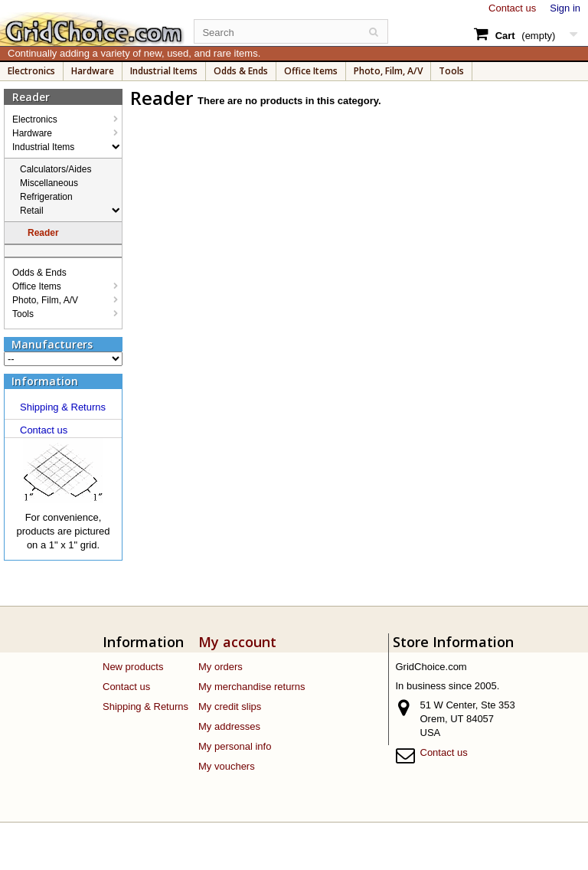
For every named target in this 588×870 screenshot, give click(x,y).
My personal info (235, 746)
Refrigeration (46, 197)
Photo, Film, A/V (388, 71)
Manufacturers (52, 344)
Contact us (512, 8)
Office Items (311, 71)
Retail (32, 211)
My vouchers (227, 766)
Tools (451, 71)
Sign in (565, 8)
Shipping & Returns (63, 407)
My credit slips (230, 706)
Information (45, 381)
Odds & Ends (241, 71)
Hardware (93, 71)
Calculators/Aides (56, 169)
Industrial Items (164, 71)
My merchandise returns (252, 687)
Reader (43, 233)
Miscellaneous (49, 183)
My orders (220, 667)
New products (133, 667)
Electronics (31, 71)
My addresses (229, 726)
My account (237, 642)
